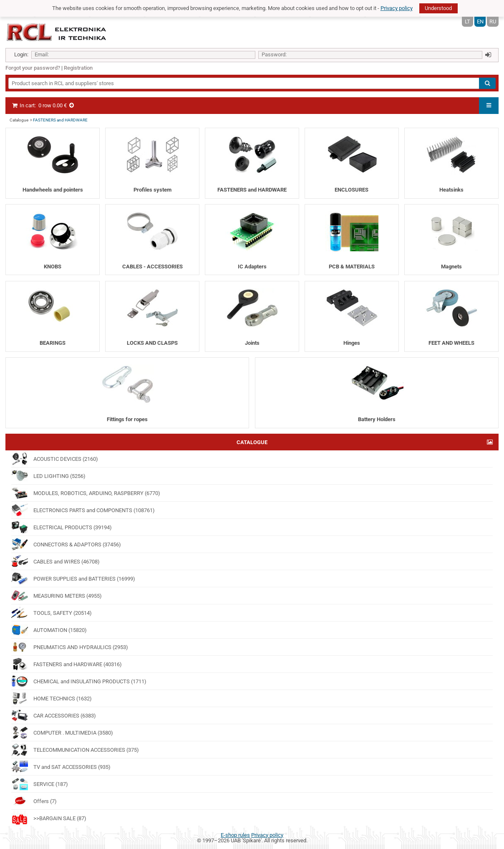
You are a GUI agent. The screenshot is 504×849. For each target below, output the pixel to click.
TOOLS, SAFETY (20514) (52, 613)
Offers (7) (34, 801)
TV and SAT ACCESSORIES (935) (61, 767)
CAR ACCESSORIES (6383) (54, 715)
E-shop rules (235, 835)
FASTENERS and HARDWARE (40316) (67, 664)
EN (480, 21)
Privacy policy (397, 8)
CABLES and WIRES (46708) (55, 561)
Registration (78, 68)
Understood (438, 8)
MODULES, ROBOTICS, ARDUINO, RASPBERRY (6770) (86, 493)
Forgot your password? (33, 68)
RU (493, 21)
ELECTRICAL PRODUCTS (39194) (62, 527)
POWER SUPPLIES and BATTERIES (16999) (73, 579)
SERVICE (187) (40, 784)
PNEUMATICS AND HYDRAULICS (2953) (70, 647)
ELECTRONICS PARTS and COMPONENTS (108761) (83, 510)
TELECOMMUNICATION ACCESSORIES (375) (75, 750)
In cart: (43, 105)
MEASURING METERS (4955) (57, 596)
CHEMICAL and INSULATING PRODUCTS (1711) (79, 681)
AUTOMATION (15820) (49, 630)
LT (467, 21)
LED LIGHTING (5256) (48, 476)
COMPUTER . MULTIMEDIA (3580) (62, 733)
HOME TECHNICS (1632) (52, 698)
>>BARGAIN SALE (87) (49, 818)
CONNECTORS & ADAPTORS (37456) (66, 544)
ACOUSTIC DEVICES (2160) (55, 459)
